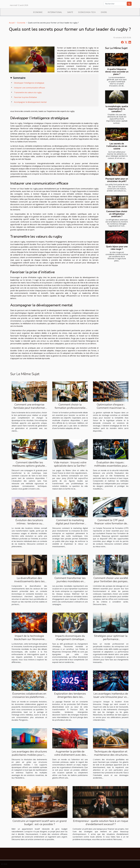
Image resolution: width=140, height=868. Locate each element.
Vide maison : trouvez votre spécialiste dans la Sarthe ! (70, 464)
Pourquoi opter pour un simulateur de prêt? (117, 180)
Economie (38, 12)
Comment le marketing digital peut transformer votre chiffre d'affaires (70, 523)
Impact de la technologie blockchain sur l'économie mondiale (29, 639)
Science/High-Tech (87, 12)
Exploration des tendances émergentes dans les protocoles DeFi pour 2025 (70, 697)
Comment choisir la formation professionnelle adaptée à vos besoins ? (70, 408)
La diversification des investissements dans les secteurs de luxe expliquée (29, 581)
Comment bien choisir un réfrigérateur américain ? (117, 214)
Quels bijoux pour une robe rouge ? (117, 248)
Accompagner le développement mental (30, 102)
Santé (70, 12)
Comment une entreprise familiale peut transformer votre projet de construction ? (29, 408)
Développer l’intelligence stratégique (29, 83)
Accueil (12, 23)
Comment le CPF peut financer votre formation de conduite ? (111, 523)
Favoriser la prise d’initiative (25, 97)
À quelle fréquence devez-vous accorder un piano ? (117, 72)
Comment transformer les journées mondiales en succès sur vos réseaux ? (70, 581)
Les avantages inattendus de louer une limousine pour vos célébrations (111, 697)
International (55, 12)
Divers (104, 12)
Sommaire (19, 78)
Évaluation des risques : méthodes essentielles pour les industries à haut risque (111, 466)
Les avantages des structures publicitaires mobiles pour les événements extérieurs (29, 755)
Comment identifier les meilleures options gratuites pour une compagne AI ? (29, 466)
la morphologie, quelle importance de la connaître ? (117, 109)
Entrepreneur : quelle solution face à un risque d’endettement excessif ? (101, 823)
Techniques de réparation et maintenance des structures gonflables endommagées (111, 755)
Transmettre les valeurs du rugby (28, 92)
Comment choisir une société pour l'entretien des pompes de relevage (111, 581)
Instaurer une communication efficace (29, 88)
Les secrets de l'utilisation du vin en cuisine (117, 146)
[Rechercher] (115, 4)
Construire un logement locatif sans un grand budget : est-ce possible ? (39, 823)
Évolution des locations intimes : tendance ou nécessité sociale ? (29, 523)
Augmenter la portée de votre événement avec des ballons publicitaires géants (70, 755)
